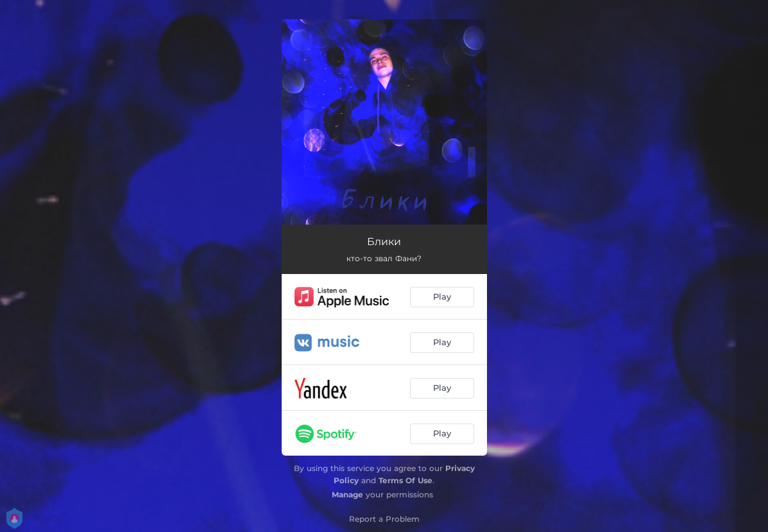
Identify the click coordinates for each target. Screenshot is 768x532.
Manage (347, 494)
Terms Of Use (405, 480)
